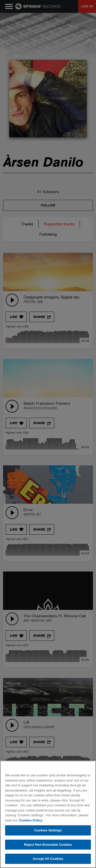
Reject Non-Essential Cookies (48, 845)
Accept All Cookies (48, 859)
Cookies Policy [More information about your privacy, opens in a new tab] (30, 820)
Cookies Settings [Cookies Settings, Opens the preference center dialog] (48, 830)
